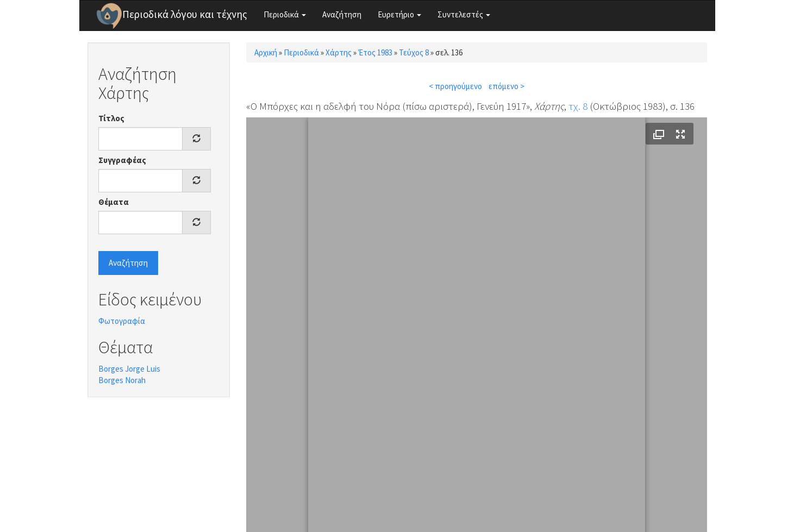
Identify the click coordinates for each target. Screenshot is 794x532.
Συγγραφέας (122, 160)
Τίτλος (111, 118)
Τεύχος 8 (414, 52)
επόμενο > (507, 86)
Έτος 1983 (375, 52)
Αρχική (266, 52)
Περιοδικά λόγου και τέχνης (185, 14)
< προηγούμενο (455, 86)
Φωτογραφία (122, 321)
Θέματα (114, 202)
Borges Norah (122, 380)
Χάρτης (339, 52)
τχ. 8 (578, 106)
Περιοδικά (285, 14)
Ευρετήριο (399, 14)
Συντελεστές (464, 14)
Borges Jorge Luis (129, 369)
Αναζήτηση (342, 14)
